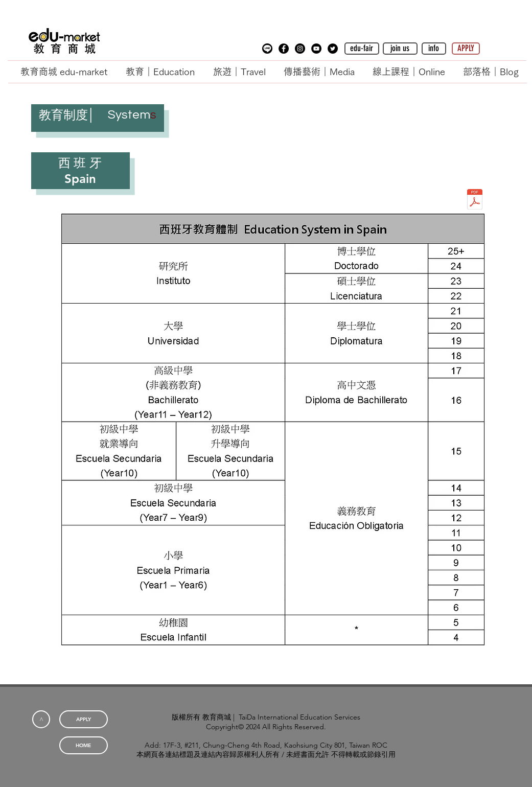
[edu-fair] (362, 49)
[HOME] (84, 745)
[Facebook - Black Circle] (284, 49)
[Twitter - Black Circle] (333, 49)
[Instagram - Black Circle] (300, 49)
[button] (267, 49)
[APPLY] (466, 49)
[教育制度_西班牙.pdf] (475, 200)
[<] (41, 719)
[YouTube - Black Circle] (316, 49)
